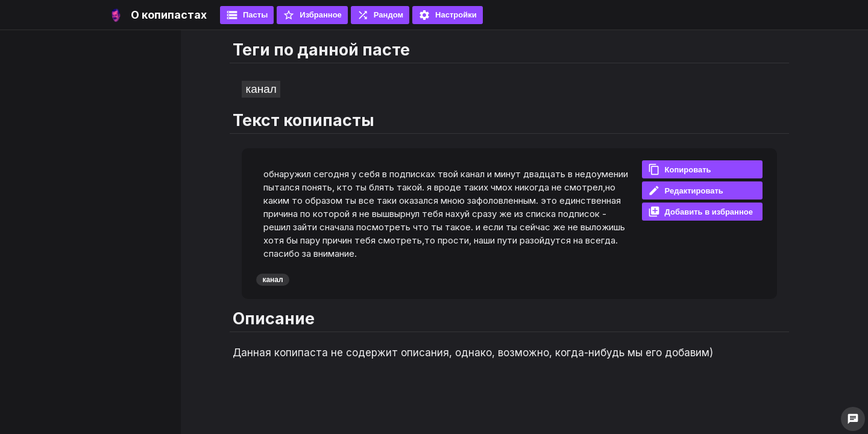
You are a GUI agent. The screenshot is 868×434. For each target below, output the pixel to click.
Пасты (247, 15)
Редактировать (686, 190)
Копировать (680, 169)
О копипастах (169, 15)
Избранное (312, 15)
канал (261, 89)
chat (853, 419)
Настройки (448, 15)
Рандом (380, 15)
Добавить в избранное (700, 212)
